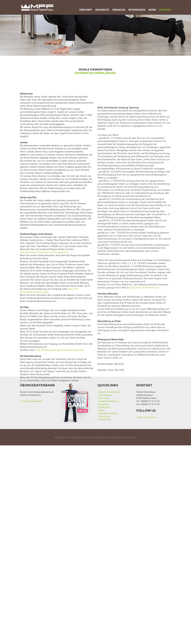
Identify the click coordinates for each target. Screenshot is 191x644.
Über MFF (86, 10)
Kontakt (165, 10)
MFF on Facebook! (147, 417)
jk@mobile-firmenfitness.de (144, 346)
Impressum (105, 416)
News (152, 10)
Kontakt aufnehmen (109, 413)
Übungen (119, 10)
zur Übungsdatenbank (32, 401)
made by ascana (130, 437)
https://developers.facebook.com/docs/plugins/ (44, 292)
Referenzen (137, 10)
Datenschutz (105, 419)
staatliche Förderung (109, 401)
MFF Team (104, 398)
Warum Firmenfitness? (110, 392)
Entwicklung (106, 395)
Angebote (102, 10)
